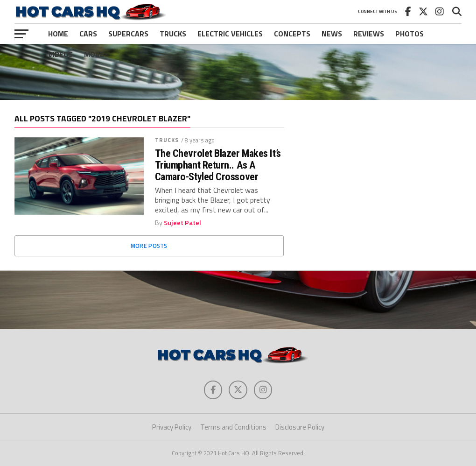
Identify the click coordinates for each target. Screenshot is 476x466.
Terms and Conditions (233, 427)
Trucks (173, 34)
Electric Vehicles (230, 34)
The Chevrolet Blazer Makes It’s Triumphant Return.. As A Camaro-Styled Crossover (218, 165)
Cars (88, 34)
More (94, 54)
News (332, 34)
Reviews (369, 34)
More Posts (149, 246)
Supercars (128, 34)
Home (58, 34)
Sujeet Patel (182, 223)
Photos (409, 34)
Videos (60, 54)
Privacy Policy (172, 427)
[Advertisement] (238, 72)
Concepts (292, 34)
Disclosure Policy (300, 427)
